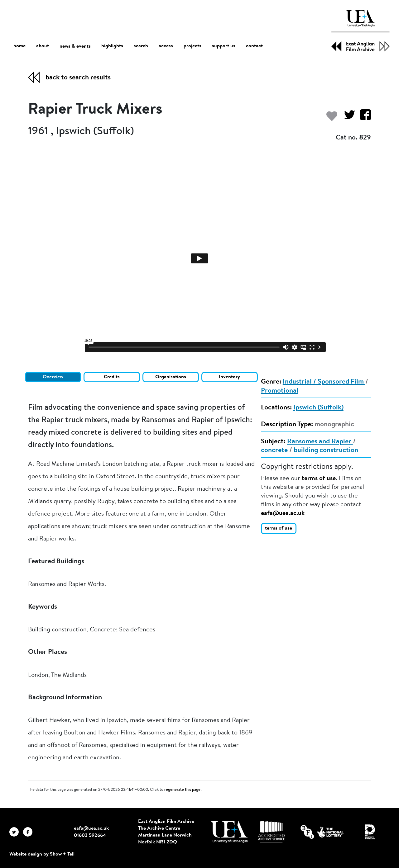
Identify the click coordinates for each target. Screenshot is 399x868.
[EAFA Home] (361, 31)
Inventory (229, 377)
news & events (75, 46)
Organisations (171, 377)
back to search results (78, 78)
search (141, 46)
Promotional (280, 391)
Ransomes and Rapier (320, 442)
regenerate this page (183, 790)
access (166, 46)
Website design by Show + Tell (42, 854)
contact (254, 46)
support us (224, 46)
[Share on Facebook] (363, 118)
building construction (326, 451)
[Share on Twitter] (347, 118)
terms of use (319, 479)
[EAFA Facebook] (29, 832)
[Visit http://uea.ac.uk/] (229, 832)
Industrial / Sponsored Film (324, 382)
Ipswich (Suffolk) (318, 408)
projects (192, 46)
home (19, 46)
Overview (53, 377)
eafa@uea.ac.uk (283, 513)
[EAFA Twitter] (16, 832)
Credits (112, 377)
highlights (112, 46)
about (43, 46)
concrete (275, 451)
